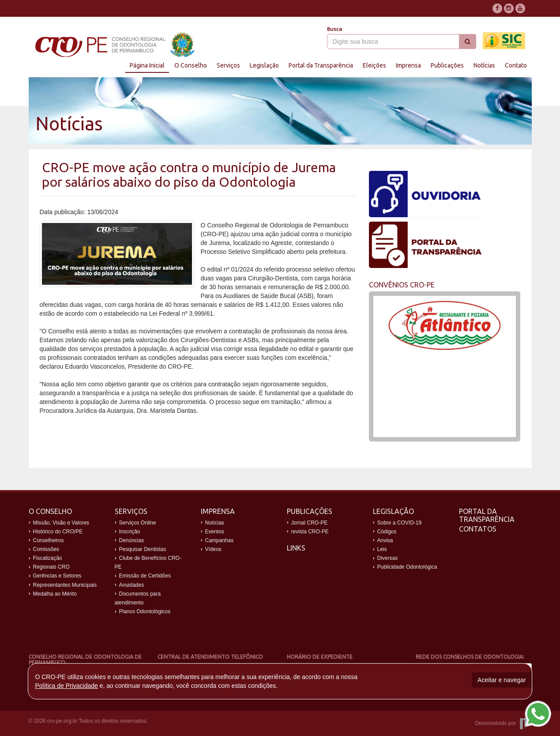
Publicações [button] (447, 65)
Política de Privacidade (66, 686)
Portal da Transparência (487, 515)
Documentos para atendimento (138, 598)
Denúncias (132, 540)
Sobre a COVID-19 (400, 523)
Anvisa (385, 540)
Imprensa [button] (408, 65)
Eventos (215, 532)
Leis (382, 549)
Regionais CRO (51, 567)
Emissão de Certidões (145, 576)
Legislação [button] (264, 65)
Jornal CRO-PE (310, 523)
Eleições (374, 65)
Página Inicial (147, 65)
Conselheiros (49, 540)
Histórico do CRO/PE (58, 532)
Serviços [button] (228, 65)
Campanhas (220, 540)
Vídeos (213, 549)
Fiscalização (48, 558)
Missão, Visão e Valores (61, 523)
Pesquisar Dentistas (143, 549)
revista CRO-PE (310, 532)
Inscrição (130, 532)
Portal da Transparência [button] (321, 65)
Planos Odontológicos (145, 611)
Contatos (478, 529)
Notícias (484, 65)
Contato (516, 65)
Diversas (388, 558)
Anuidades (132, 585)
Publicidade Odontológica (407, 567)
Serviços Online (138, 523)
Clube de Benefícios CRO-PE (148, 562)
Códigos (387, 532)
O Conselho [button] (191, 65)
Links (296, 548)
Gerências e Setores (57, 576)
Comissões (46, 549)
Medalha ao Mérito (55, 594)
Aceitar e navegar (502, 680)
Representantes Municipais (65, 585)
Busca (334, 29)
